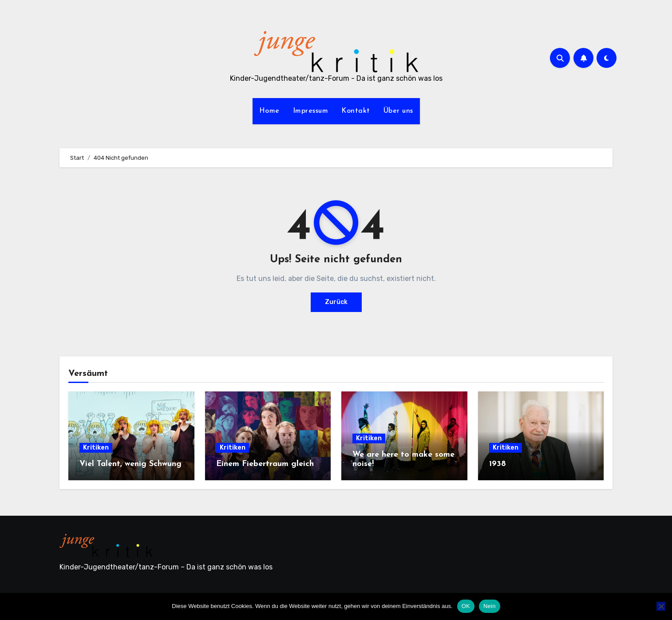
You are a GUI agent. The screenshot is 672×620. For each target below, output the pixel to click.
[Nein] (661, 606)
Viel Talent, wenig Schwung (130, 464)
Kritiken (96, 448)
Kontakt (356, 111)
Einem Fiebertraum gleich (265, 464)
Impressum (311, 111)
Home (269, 111)
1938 (498, 464)
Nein (490, 606)
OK (466, 606)
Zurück (336, 302)
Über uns (398, 111)
